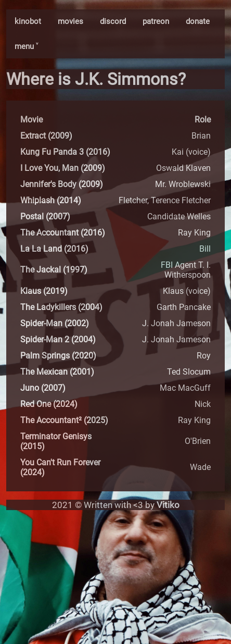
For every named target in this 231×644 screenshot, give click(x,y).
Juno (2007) (43, 388)
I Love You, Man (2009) (63, 168)
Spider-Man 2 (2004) (58, 339)
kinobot (28, 21)
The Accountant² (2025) (64, 420)
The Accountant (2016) (63, 233)
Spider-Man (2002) (55, 323)
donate (198, 21)
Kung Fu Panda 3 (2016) (65, 152)
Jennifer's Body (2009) (62, 184)
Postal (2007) (45, 216)
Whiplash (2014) (51, 200)
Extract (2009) (46, 136)
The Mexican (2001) (57, 372)
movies (70, 21)
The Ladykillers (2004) (61, 307)
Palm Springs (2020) (58, 356)
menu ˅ (26, 46)
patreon (156, 21)
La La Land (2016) (54, 249)
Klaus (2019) (44, 291)
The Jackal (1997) (54, 270)
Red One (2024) (49, 404)
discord (113, 21)
